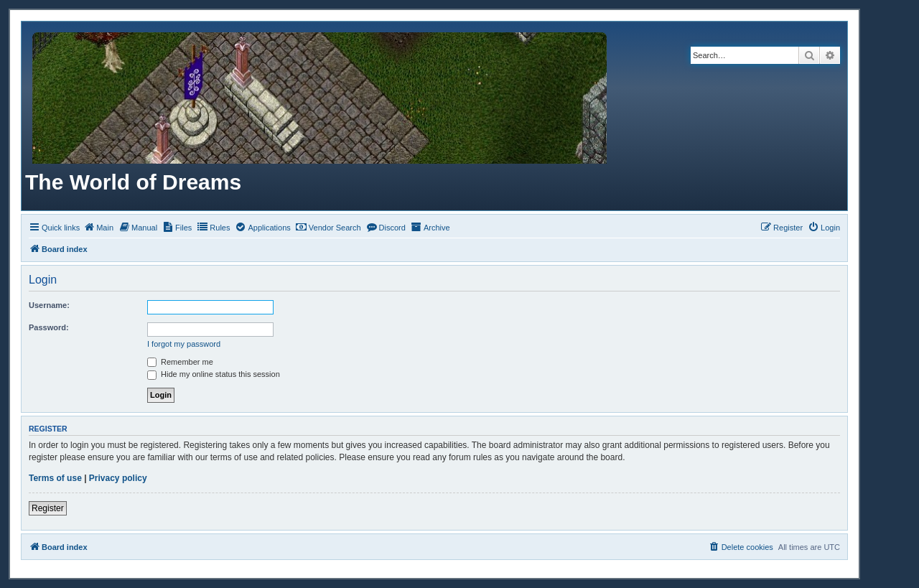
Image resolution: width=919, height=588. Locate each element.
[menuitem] (98, 228)
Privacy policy (118, 478)
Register (48, 508)
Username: (49, 305)
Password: (49, 327)
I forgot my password (184, 344)
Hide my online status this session (214, 374)
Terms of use (55, 478)
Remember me (180, 362)
